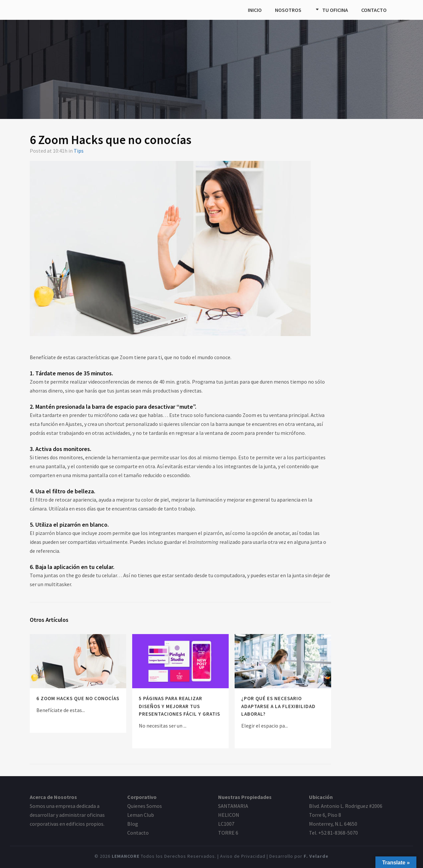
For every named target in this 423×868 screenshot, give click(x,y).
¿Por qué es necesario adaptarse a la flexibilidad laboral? (278, 706)
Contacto (138, 833)
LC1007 (226, 824)
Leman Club (141, 815)
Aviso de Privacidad (243, 856)
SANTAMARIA (233, 806)
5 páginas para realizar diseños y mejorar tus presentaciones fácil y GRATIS (179, 706)
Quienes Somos (145, 806)
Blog (133, 824)
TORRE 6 (228, 833)
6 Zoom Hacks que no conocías (78, 698)
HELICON (229, 815)
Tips (79, 151)
